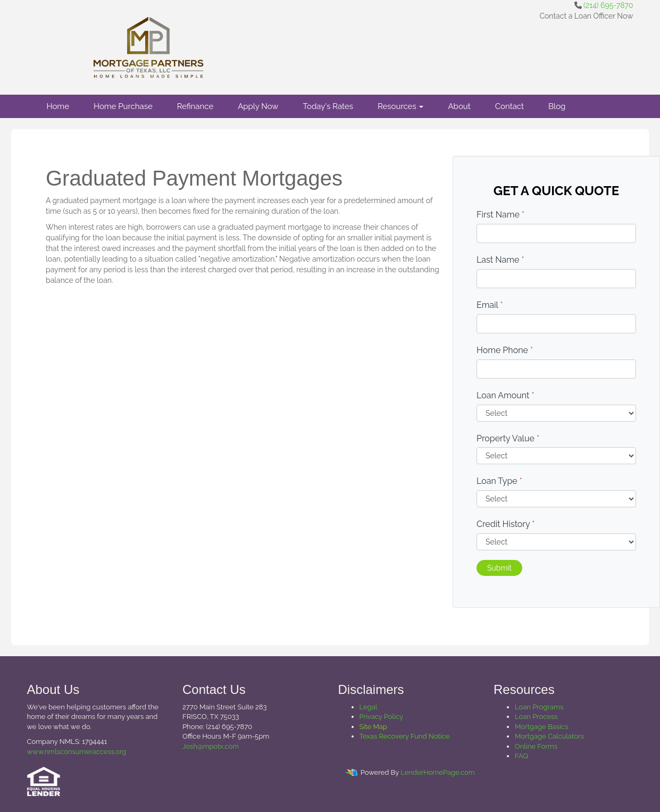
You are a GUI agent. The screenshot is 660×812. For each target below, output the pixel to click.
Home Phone (505, 350)
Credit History (506, 524)
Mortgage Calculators (549, 736)
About (459, 106)
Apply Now (258, 106)
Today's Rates (328, 106)
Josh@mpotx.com (211, 746)
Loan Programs (539, 707)
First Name (500, 215)
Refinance (195, 106)
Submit (499, 568)
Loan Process (536, 717)
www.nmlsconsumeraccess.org (77, 752)
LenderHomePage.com (437, 772)
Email (490, 305)
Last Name (500, 260)
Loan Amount (506, 395)
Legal (369, 707)
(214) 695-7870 (608, 5)
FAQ (521, 756)
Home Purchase (123, 106)
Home (58, 106)
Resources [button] (401, 106)
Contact (509, 106)
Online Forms (536, 746)
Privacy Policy (382, 717)
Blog (557, 106)
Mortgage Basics (541, 727)
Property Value (508, 438)
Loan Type (499, 481)
